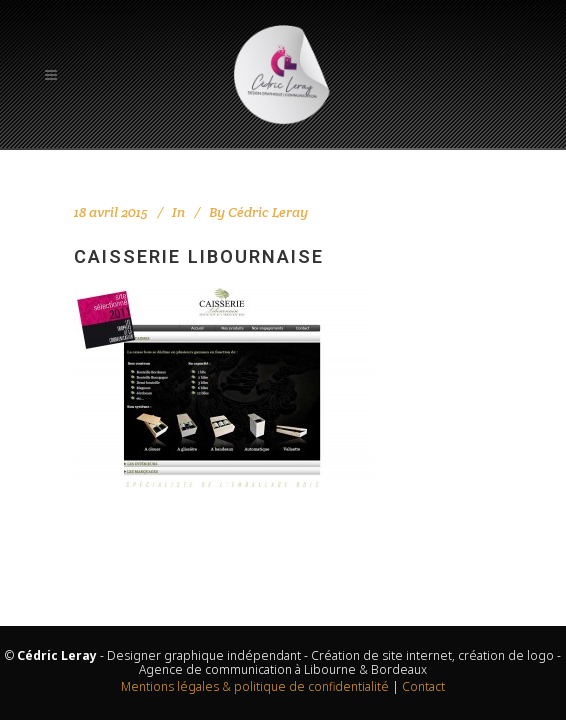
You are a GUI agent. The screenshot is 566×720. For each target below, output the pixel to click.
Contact (423, 686)
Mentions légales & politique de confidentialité (255, 686)
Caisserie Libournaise (199, 256)
